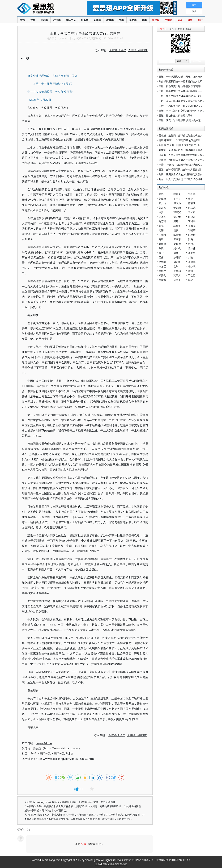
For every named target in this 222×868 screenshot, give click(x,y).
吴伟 (161, 257)
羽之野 (192, 275)
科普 (190, 20)
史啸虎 (177, 244)
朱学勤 (177, 271)
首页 (23, 20)
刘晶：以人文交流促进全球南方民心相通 (181, 179)
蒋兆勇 (192, 253)
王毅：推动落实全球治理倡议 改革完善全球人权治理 (187, 86)
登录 (84, 844)
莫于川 (177, 275)
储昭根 (177, 262)
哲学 (144, 20)
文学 (121, 20)
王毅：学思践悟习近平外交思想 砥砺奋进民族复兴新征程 (189, 106)
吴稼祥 (192, 262)
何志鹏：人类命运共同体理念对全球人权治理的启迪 (187, 155)
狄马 (191, 239)
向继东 (192, 217)
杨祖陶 (162, 217)
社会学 (85, 20)
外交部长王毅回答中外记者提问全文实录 (181, 81)
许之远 (162, 266)
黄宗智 (162, 208)
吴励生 (162, 271)
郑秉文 (162, 275)
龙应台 (162, 199)
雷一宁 (162, 253)
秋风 (161, 248)
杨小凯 (192, 266)
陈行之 (177, 194)
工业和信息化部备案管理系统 (111, 864)
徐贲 (161, 212)
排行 (200, 20)
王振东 (177, 239)
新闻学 (97, 20)
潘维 (191, 271)
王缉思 (162, 235)
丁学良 (177, 199)
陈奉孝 (177, 235)
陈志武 (192, 208)
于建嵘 (177, 208)
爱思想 (45, 9)
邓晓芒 (192, 230)
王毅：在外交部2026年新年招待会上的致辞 (182, 96)
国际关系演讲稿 (63, 754)
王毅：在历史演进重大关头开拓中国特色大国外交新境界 (189, 101)
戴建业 (177, 221)
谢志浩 (162, 280)
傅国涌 (177, 203)
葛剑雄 (162, 262)
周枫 (176, 253)
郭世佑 (192, 235)
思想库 (156, 20)
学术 (34, 754)
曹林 (191, 199)
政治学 (57, 20)
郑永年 (192, 194)
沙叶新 (177, 257)
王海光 (192, 226)
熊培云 (192, 244)
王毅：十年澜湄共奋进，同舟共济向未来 (181, 77)
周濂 (161, 230)
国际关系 (71, 20)
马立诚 (192, 212)
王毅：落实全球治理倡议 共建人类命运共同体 (183, 120)
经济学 (44, 20)
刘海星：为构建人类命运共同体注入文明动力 (183, 160)
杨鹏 (176, 230)
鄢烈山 (162, 203)
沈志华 (177, 217)
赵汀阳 (162, 221)
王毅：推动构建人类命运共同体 (176, 115)
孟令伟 (192, 248)
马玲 (161, 239)
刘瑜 (191, 257)
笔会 (180, 20)
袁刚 (176, 266)
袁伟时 (162, 244)
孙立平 (177, 280)
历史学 (133, 20)
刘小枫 (177, 248)
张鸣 (161, 226)
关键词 (168, 20)
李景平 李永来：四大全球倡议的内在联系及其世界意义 (188, 165)
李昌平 (192, 221)
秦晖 (161, 194)
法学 (33, 20)
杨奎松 (177, 226)
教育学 (110, 20)
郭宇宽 (177, 212)
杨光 (191, 280)
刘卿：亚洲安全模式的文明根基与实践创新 (182, 174)
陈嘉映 (192, 203)
